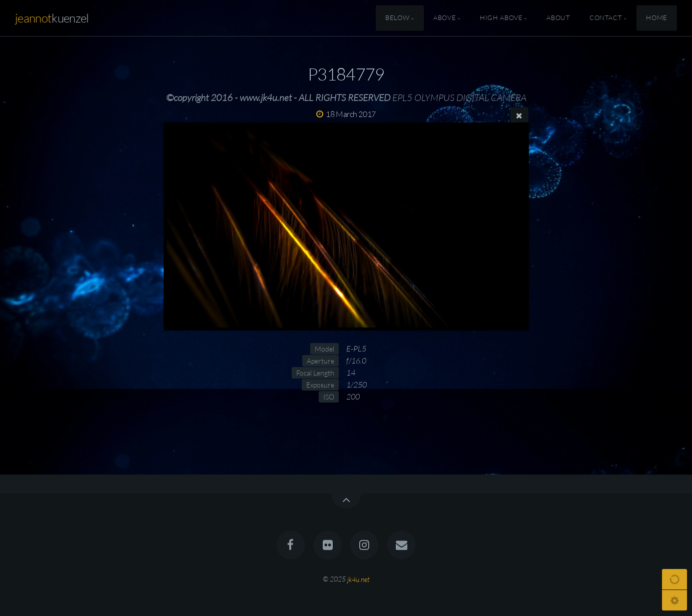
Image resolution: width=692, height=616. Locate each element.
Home (657, 18)
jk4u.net (359, 579)
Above (445, 18)
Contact (606, 18)
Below (397, 18)
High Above (501, 18)
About (558, 18)
